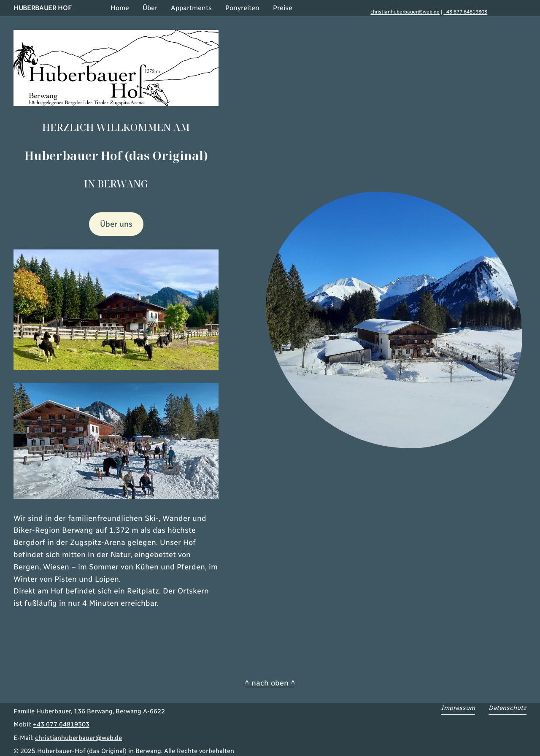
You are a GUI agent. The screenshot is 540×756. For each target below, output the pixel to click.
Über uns (116, 224)
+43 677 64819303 (465, 12)
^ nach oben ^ (270, 683)
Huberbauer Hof (43, 8)
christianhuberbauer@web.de (405, 12)
